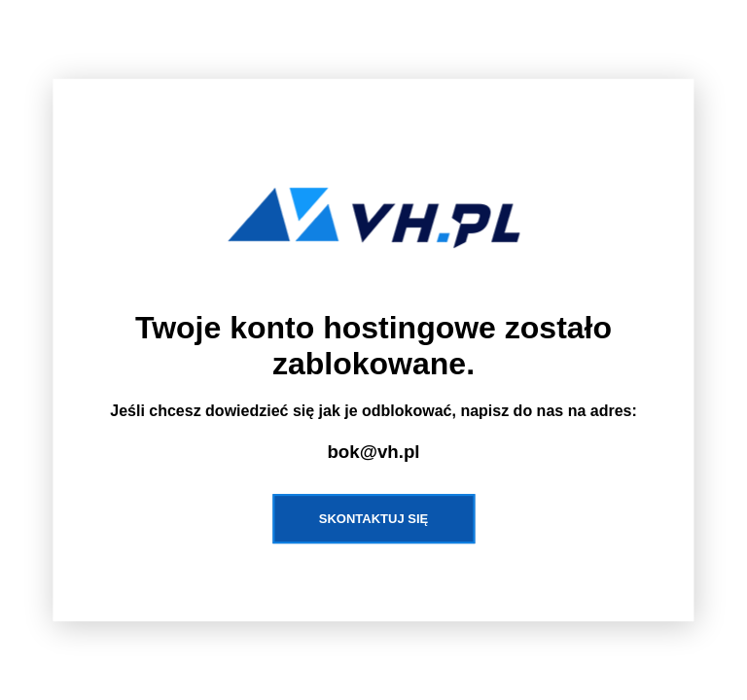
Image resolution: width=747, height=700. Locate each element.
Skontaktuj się (373, 519)
